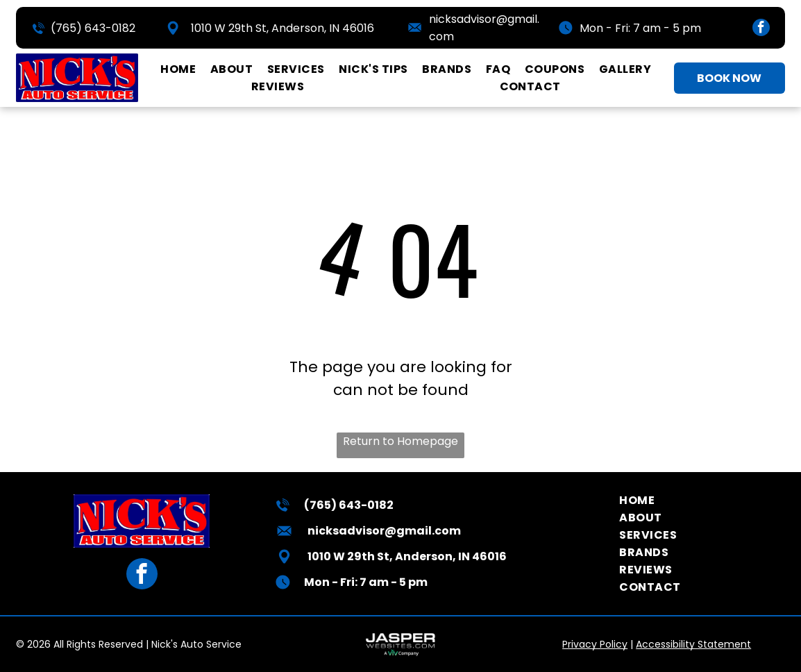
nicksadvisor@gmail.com (384, 531)
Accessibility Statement (693, 644)
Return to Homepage (400, 441)
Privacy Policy (595, 644)
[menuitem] (178, 69)
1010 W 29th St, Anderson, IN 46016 (283, 28)
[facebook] (761, 29)
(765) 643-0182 (93, 28)
